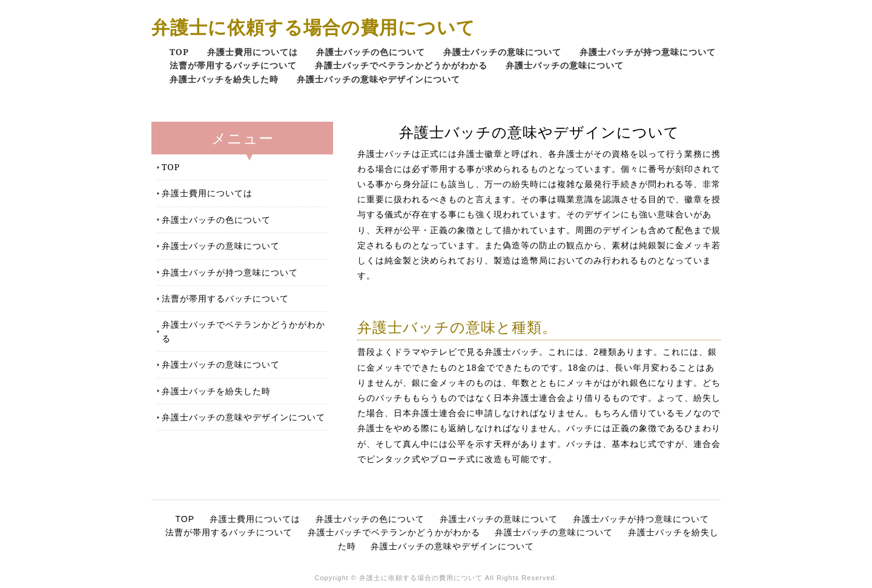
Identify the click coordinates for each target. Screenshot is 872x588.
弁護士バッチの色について (371, 52)
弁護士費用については (253, 52)
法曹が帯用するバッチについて (233, 65)
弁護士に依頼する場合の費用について (313, 27)
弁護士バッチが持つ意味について (648, 52)
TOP (179, 52)
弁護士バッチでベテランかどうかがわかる (401, 65)
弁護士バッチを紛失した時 (224, 79)
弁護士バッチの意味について (502, 52)
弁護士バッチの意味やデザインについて (378, 79)
